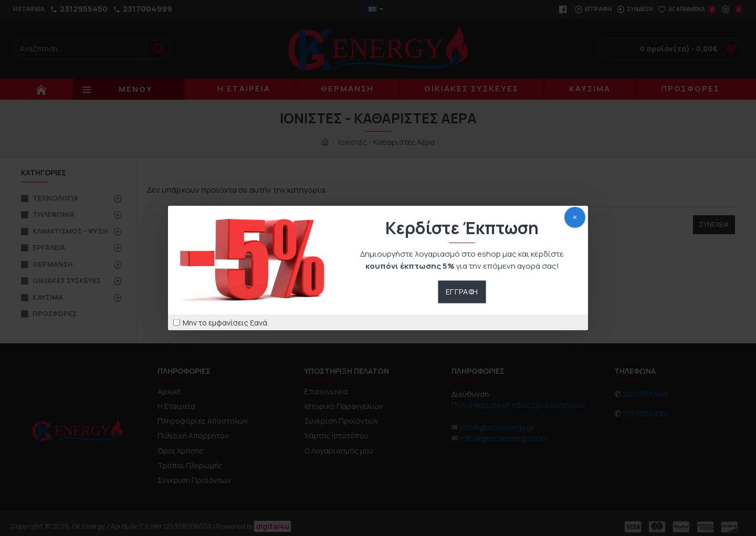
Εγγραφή (462, 291)
